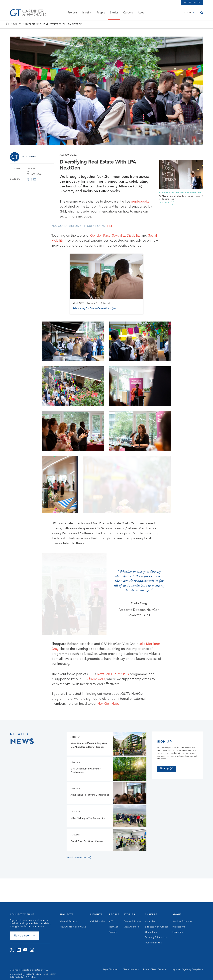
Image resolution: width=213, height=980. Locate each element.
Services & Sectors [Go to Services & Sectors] (182, 922)
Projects (73, 13)
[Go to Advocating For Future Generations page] (106, 804)
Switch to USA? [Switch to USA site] (49, 975)
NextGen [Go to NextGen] (114, 927)
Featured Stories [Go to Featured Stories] (132, 922)
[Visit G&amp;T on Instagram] (32, 950)
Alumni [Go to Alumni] (113, 932)
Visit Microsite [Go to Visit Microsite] (98, 922)
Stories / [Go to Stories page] (17, 24)
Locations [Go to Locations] (177, 932)
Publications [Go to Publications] (179, 927)
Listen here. (164, 203)
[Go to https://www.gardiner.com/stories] (8, 24)
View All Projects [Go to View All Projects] (68, 922)
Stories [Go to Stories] (129, 914)
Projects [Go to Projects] (66, 914)
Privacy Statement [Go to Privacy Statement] (131, 970)
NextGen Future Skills (113, 685)
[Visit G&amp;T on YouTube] (25, 950)
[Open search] (202, 13)
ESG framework (93, 690)
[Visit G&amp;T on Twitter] (12, 950)
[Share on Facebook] (31, 179)
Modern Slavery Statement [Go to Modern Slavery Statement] (155, 970)
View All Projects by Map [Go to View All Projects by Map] (73, 927)
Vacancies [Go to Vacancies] (150, 922)
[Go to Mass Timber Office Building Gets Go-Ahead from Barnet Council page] (106, 754)
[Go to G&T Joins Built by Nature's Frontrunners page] (106, 780)
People (101, 13)
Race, (107, 236)
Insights (87, 13)
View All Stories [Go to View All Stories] (132, 927)
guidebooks (140, 202)
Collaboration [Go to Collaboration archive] (34, 174)
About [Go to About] (177, 914)
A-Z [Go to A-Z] (111, 922)
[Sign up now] (24, 936)
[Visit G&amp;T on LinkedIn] (19, 950)
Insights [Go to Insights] (96, 914)
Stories (114, 13)
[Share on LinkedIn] (35, 179)
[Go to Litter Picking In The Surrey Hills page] (106, 827)
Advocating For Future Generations (92, 336)
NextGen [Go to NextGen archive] (31, 169)
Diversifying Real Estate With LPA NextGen (54, 24)
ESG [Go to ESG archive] (28, 172)
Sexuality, (119, 236)
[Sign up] (166, 780)
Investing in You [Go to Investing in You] (153, 943)
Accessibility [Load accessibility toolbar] (192, 3)
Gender (96, 236)
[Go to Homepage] (28, 13)
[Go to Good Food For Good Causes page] (106, 850)
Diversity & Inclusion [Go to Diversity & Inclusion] (156, 937)
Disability (134, 236)
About (142, 13)
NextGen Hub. (108, 715)
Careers (128, 13)
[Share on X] (28, 179)
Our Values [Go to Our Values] (151, 932)
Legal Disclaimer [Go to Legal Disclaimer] (111, 970)
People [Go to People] (114, 914)
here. (109, 226)
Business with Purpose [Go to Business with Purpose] (157, 927)
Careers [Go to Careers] (151, 914)
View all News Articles (76, 868)
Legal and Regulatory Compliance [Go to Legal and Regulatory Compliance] (188, 970)
